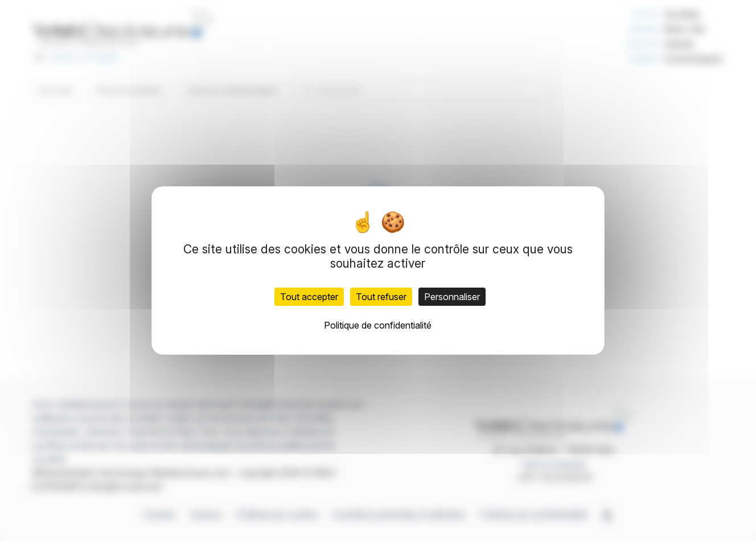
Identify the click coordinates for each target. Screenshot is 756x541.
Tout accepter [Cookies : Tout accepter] (309, 297)
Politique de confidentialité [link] (378, 325)
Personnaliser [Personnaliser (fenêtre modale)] (452, 297)
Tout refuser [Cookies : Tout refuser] (381, 297)
